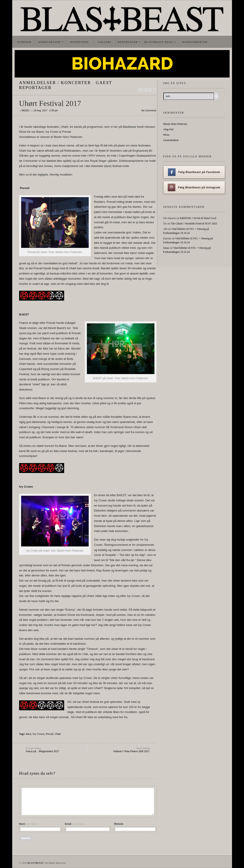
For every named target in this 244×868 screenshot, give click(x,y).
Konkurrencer (195, 42)
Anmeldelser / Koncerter (55, 83)
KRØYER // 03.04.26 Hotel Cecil (198, 218)
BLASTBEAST (35, 863)
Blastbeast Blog (159, 42)
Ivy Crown (38, 734)
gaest (104, 83)
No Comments (149, 111)
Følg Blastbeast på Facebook (194, 172)
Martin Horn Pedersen (175, 124)
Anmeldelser (49, 42)
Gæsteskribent (171, 140)
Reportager (128, 42)
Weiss (25, 111)
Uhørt (58, 734)
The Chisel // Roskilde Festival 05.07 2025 (194, 224)
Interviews (79, 42)
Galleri (105, 42)
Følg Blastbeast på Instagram (194, 187)
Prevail (50, 734)
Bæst (29, 734)
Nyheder (24, 42)
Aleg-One (168, 129)
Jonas (166, 248)
